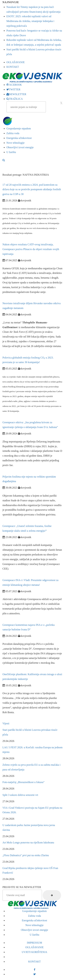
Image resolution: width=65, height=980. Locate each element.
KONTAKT (13, 67)
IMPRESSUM (34, 943)
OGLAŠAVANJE (16, 62)
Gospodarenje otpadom (19, 128)
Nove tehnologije (16, 143)
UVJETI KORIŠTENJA (34, 952)
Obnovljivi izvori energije (20, 147)
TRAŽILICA (15, 99)
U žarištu (11, 152)
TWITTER (13, 89)
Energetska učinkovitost (19, 138)
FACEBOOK (14, 85)
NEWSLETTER (16, 94)
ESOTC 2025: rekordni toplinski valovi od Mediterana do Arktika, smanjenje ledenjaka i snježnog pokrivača (30, 21)
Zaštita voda (13, 133)
